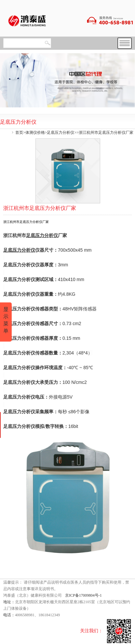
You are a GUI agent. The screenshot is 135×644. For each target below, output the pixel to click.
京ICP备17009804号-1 (83, 595)
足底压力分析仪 (61, 133)
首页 (19, 133)
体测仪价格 (35, 133)
